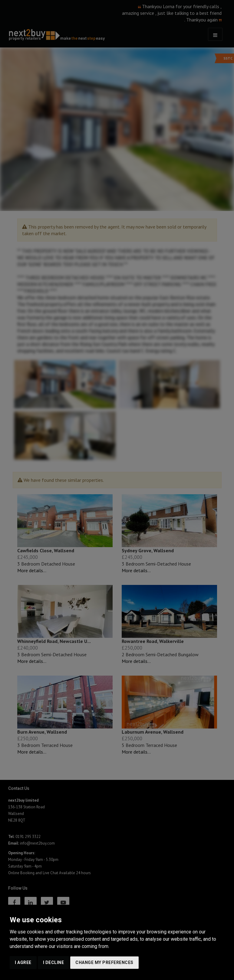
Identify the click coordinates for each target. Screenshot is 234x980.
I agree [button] (23, 962)
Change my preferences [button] (104, 962)
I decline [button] (54, 962)
